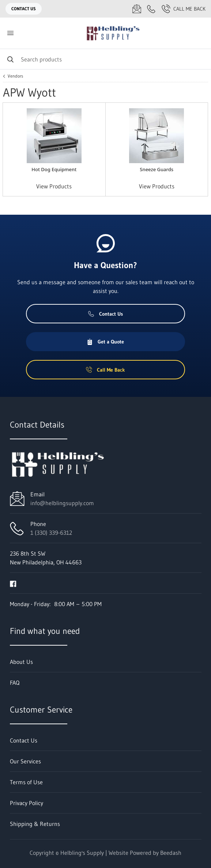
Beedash (171, 853)
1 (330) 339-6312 (51, 533)
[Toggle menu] (10, 33)
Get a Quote (105, 342)
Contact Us (24, 9)
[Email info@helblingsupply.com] (137, 9)
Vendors (15, 76)
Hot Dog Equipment (54, 169)
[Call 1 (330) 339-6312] (151, 9)
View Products (54, 186)
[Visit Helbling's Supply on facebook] (13, 583)
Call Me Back (184, 9)
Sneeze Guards (157, 169)
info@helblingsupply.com (62, 503)
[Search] (105, 59)
